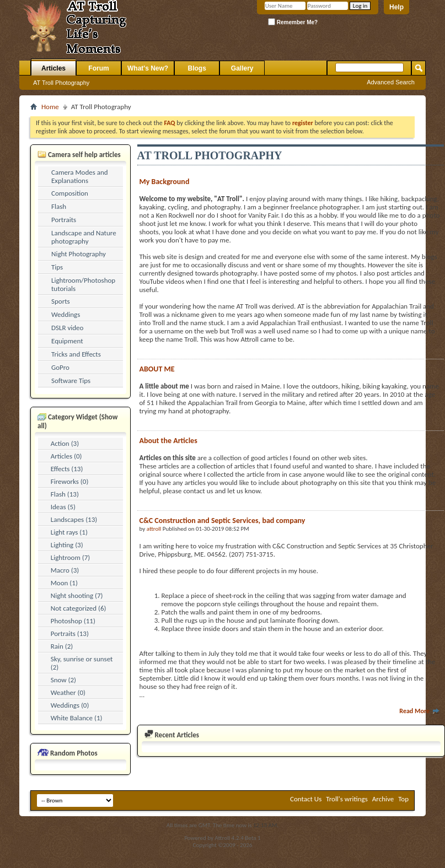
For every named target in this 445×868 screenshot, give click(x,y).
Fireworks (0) (70, 481)
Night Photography (79, 254)
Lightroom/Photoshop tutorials (83, 284)
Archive (383, 799)
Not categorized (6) (79, 608)
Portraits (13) (70, 634)
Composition (70, 193)
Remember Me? (293, 22)
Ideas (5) (63, 507)
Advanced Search (391, 82)
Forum (98, 68)
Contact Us (306, 799)
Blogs (197, 68)
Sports (61, 301)
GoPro (60, 367)
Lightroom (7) (70, 557)
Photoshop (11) (73, 621)
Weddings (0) (70, 705)
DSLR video (67, 328)
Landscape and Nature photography (84, 237)
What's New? (148, 68)
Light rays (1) (69, 532)
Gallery (242, 68)
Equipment (67, 341)
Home (50, 107)
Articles (53, 68)
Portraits (64, 220)
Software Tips (71, 381)
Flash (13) (65, 494)
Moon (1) (64, 583)
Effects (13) (67, 469)
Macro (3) (65, 570)
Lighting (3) (67, 545)
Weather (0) (68, 692)
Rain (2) (62, 646)
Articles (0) (66, 456)
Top (403, 799)
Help (396, 7)
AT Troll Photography (61, 83)
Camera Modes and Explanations (80, 176)
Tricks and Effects (76, 354)
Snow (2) (63, 680)
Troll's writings (347, 799)
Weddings (66, 314)
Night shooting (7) (77, 595)
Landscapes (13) (74, 519)
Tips (57, 267)
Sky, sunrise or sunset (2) (82, 663)
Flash (59, 206)
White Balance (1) (77, 718)
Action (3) (65, 443)
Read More (420, 711)
